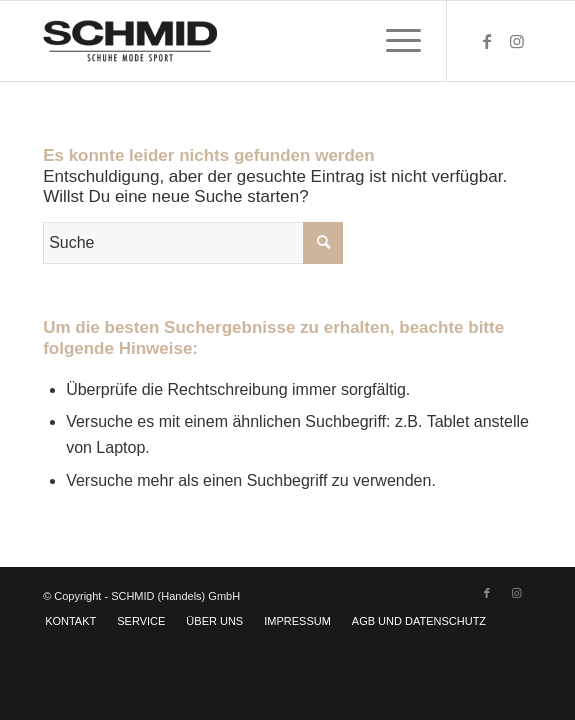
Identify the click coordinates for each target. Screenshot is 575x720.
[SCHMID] (238, 41)
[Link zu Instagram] (517, 41)
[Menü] (393, 41)
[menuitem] (393, 41)
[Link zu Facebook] (487, 41)
